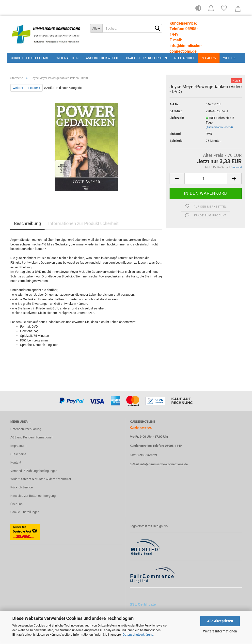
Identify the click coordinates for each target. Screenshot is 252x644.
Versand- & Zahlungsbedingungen (34, 473)
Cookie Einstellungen (25, 514)
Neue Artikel (184, 58)
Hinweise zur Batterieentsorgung (33, 497)
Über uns (16, 506)
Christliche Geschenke (30, 58)
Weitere (230, 58)
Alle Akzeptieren (220, 621)
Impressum (18, 447)
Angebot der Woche (102, 58)
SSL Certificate (143, 606)
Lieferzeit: (177, 120)
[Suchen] (157, 29)
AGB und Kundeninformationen (32, 439)
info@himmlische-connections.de (164, 466)
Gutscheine (18, 456)
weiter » (18, 89)
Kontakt (16, 464)
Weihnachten (67, 58)
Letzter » (34, 89)
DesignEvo (160, 528)
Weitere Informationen (220, 631)
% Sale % (209, 58)
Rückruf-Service (22, 489)
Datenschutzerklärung (138, 635)
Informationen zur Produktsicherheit (83, 225)
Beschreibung (27, 225)
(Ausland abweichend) (219, 129)
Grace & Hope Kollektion (146, 58)
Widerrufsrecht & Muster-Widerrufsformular (41, 481)
